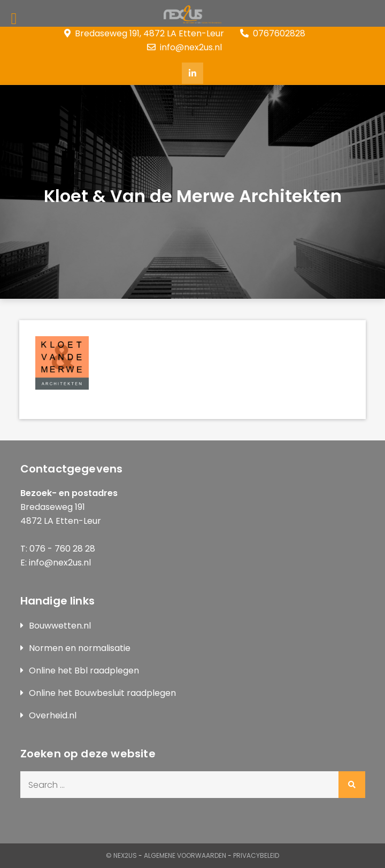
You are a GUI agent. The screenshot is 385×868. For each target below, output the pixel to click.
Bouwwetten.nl (60, 626)
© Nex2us (121, 855)
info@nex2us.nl (184, 47)
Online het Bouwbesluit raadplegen (102, 693)
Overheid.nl (53, 715)
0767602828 (273, 33)
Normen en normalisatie (80, 648)
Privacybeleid (256, 855)
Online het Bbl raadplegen (84, 671)
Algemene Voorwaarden (185, 855)
